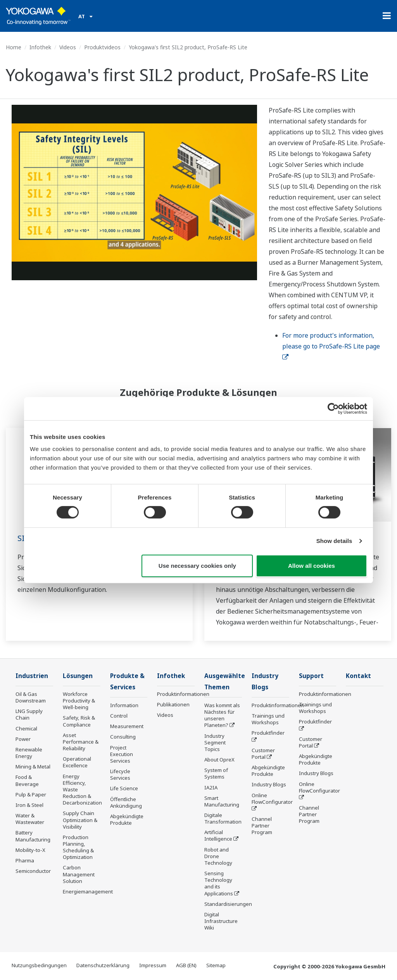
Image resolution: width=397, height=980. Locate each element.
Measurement (127, 726)
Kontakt (358, 676)
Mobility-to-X (30, 850)
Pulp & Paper (31, 794)
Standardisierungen (228, 904)
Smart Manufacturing (222, 801)
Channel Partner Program (262, 826)
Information (124, 705)
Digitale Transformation (223, 818)
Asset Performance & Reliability (81, 742)
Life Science (124, 788)
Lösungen (78, 676)
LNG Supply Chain (29, 714)
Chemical (26, 728)
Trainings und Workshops (268, 719)
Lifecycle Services (120, 774)
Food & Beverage (27, 780)
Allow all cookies (312, 566)
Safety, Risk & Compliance (79, 721)
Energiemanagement (88, 892)
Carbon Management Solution (79, 874)
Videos (68, 47)
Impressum (153, 965)
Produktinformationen (183, 694)
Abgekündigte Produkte (127, 820)
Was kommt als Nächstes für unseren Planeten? (222, 715)
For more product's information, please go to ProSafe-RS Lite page (332, 346)
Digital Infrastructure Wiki (221, 921)
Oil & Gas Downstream (31, 697)
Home (14, 47)
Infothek (40, 47)
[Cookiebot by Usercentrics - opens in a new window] (333, 408)
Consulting (123, 737)
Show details (334, 541)
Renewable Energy (29, 753)
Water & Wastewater (30, 819)
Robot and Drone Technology (218, 856)
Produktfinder (268, 733)
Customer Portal (263, 754)
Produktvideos (102, 47)
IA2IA (211, 787)
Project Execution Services (122, 754)
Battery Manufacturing (33, 836)
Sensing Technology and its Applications (219, 883)
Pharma (25, 860)
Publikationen (173, 704)
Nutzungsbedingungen (39, 965)
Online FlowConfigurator (272, 799)
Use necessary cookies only (197, 566)
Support (311, 676)
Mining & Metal (33, 767)
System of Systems (216, 773)
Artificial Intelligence (218, 835)
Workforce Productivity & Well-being (79, 701)
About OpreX (219, 760)
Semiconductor (33, 871)
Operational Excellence (77, 762)
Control (119, 716)
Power (23, 739)
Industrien (32, 676)
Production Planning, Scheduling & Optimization (78, 847)
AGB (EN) (186, 965)
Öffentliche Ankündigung (126, 802)
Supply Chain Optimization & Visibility (80, 820)
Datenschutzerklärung (103, 965)
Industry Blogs (269, 784)
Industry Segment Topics (215, 742)
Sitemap (216, 965)
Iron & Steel (29, 805)
